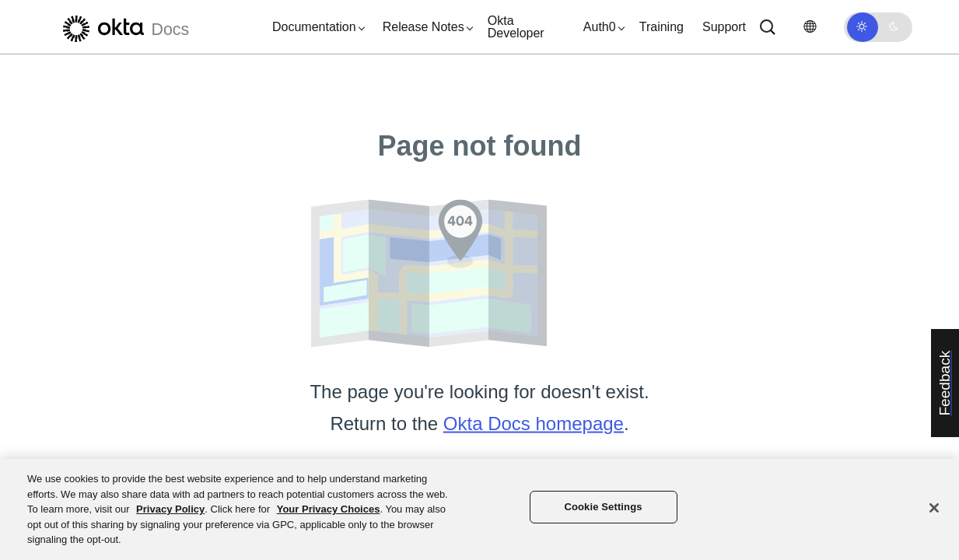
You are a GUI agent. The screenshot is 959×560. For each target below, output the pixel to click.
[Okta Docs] (124, 27)
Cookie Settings (603, 507)
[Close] (934, 508)
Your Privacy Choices (329, 509)
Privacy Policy (170, 509)
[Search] (768, 27)
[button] (315, 27)
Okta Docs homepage (534, 423)
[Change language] (810, 27)
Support (724, 27)
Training (661, 27)
